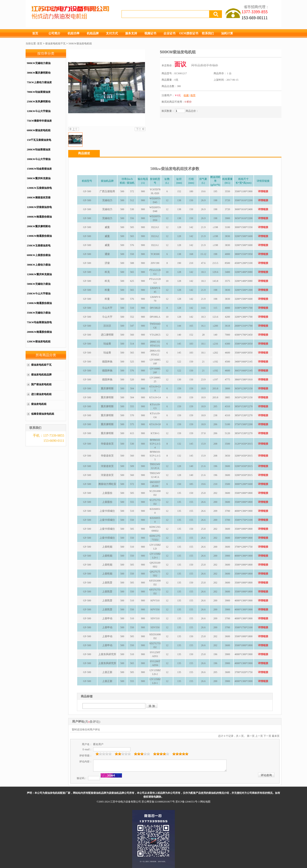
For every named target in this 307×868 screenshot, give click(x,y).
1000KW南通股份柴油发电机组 (39, 219)
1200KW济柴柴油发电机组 (39, 209)
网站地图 (205, 802)
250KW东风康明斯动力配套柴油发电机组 (39, 104)
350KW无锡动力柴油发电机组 (39, 315)
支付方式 (112, 33)
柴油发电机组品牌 (41, 375)
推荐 (193, 95)
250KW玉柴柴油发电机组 (39, 248)
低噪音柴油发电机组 (43, 414)
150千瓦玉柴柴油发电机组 (39, 142)
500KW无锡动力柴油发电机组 (39, 286)
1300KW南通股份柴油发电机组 (39, 238)
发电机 (174, 169)
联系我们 (208, 33)
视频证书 (150, 33)
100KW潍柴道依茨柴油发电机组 (39, 200)
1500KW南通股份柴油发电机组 (39, 305)
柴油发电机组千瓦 (55, 44)
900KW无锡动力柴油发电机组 (39, 65)
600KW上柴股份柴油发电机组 (39, 257)
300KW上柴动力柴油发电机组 (39, 267)
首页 (35, 33)
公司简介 (54, 33)
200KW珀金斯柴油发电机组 (39, 152)
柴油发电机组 (39, 404)
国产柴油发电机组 (41, 384)
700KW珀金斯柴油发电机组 (39, 94)
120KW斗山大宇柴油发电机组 (39, 113)
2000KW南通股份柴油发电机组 (39, 334)
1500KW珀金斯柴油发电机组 (39, 171)
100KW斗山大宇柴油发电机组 (39, 161)
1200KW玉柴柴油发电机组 (39, 190)
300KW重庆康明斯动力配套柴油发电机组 (39, 75)
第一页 (251, 736)
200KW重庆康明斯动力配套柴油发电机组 (39, 229)
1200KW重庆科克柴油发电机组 (39, 277)
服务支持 (131, 33)
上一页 (259, 736)
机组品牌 (93, 33)
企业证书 (169, 33)
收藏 (186, 95)
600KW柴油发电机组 (39, 130)
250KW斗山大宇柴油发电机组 (39, 296)
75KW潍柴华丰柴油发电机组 (39, 123)
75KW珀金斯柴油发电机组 (39, 325)
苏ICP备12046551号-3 (188, 802)
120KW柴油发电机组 (39, 342)
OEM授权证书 (189, 33)
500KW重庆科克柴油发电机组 (39, 181)
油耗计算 (227, 33)
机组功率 (74, 33)
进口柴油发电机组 (43, 394)
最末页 (276, 736)
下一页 (267, 736)
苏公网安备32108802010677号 (158, 802)
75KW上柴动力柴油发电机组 (39, 85)
